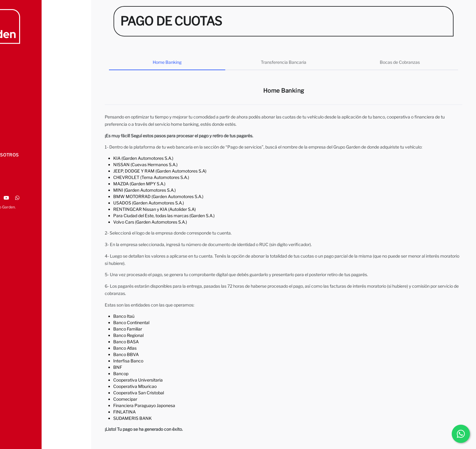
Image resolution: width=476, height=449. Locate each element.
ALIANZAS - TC (25, 117)
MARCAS (19, 80)
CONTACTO (22, 142)
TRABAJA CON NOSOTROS (39, 155)
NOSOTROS (22, 68)
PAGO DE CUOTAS (29, 130)
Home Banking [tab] (167, 62)
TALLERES (21, 93)
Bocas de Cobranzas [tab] (400, 62)
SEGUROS (20, 105)
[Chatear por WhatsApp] (461, 434)
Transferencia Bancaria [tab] (284, 62)
